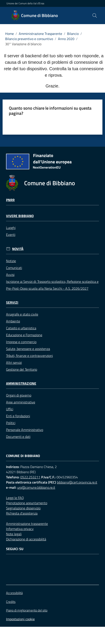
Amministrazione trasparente (27, 524)
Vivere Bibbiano (20, 216)
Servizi (12, 303)
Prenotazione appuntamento (27, 503)
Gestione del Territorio (22, 369)
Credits (11, 602)
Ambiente (13, 321)
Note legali (14, 534)
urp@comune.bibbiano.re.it (36, 487)
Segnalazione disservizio (23, 508)
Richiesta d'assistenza (22, 513)
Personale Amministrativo (25, 430)
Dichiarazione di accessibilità (26, 539)
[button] (95, 16)
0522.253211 (30, 477)
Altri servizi (14, 362)
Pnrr (10, 200)
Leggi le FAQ (15, 498)
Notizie (11, 261)
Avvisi (10, 275)
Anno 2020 (66, 39)
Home (9, 34)
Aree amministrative (21, 402)
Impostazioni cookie (20, 619)
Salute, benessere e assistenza (28, 349)
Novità (18, 249)
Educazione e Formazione (24, 335)
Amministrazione (21, 383)
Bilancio (73, 34)
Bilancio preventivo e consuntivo (29, 39)
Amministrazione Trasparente (40, 34)
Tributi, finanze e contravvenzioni (29, 356)
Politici (11, 423)
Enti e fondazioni (18, 416)
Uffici (10, 409)
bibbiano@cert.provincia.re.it (77, 482)
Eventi (11, 235)
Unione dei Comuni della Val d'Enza (25, 3)
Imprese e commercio (21, 342)
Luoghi (11, 228)
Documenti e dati (18, 437)
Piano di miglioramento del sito (27, 610)
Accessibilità (14, 593)
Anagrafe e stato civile (22, 314)
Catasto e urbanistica (21, 328)
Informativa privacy (20, 529)
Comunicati (14, 268)
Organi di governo (19, 395)
